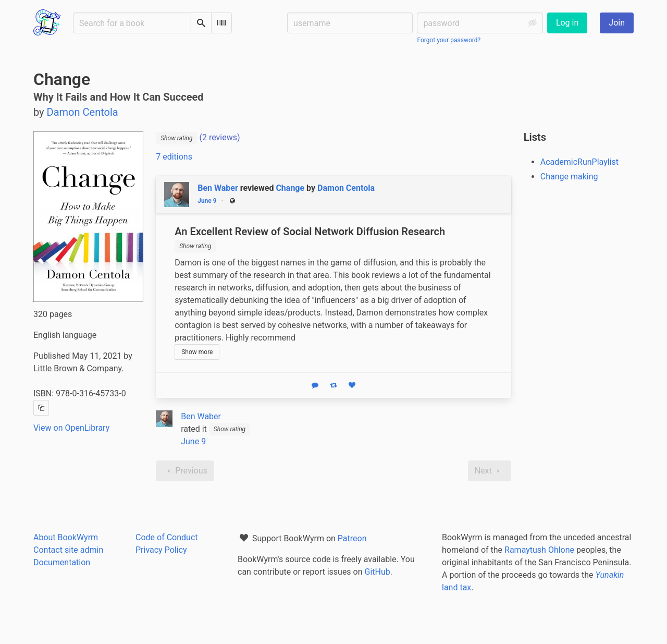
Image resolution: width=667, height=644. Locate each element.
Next (490, 471)
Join (617, 23)
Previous (185, 471)
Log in (567, 23)
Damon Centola (346, 188)
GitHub (378, 572)
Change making (569, 177)
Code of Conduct (167, 537)
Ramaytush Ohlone (539, 550)
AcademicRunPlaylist (579, 162)
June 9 (207, 201)
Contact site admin (68, 550)
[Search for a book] (132, 23)
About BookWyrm (66, 537)
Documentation (62, 562)
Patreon (352, 538)
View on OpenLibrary (71, 428)
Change (290, 188)
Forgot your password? (449, 40)
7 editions (174, 157)
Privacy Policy (161, 550)
